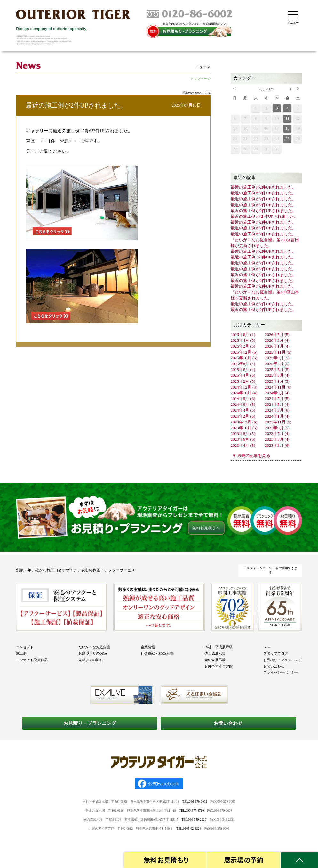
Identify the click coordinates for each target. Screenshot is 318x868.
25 (287, 139)
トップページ (200, 79)
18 (287, 128)
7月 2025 (266, 89)
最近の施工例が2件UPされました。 (76, 105)
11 (287, 118)
